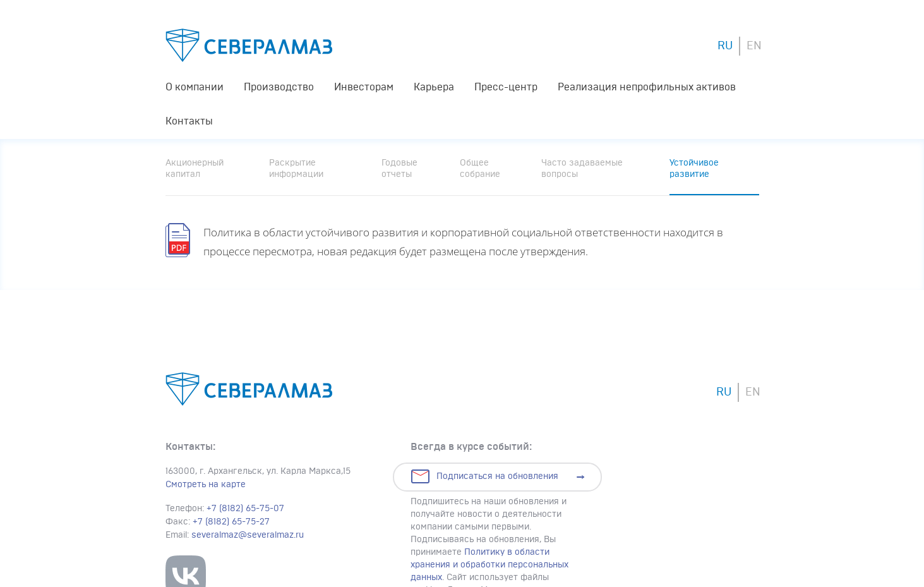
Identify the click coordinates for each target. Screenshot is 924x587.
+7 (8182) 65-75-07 (245, 509)
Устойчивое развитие (694, 169)
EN (754, 46)
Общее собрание (480, 169)
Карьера (434, 87)
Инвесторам (364, 87)
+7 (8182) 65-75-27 (231, 522)
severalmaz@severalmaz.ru (248, 535)
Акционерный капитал (195, 169)
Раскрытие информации (296, 169)
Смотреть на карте (206, 485)
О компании (195, 87)
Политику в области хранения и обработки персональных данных (489, 565)
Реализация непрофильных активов (647, 87)
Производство (279, 87)
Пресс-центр (506, 87)
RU (725, 46)
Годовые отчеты (399, 169)
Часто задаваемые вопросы (582, 169)
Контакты (189, 121)
